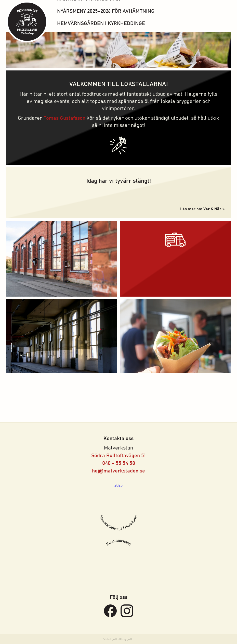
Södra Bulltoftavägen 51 (118, 456)
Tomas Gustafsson (65, 118)
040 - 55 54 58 (119, 463)
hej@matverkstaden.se (118, 471)
